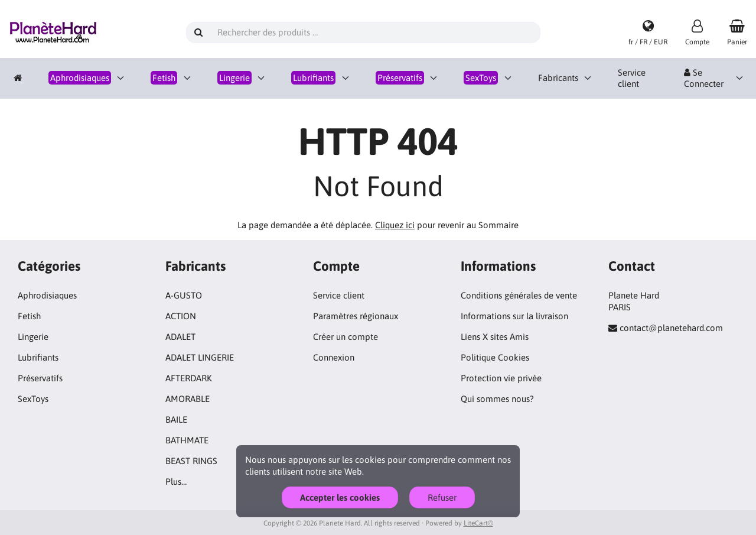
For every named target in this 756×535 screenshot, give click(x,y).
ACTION (181, 316)
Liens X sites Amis (495, 337)
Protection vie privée (501, 378)
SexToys (33, 399)
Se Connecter (704, 78)
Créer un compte (346, 337)
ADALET (180, 337)
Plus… (176, 482)
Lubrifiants (38, 357)
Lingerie (33, 337)
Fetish (29, 316)
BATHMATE (187, 440)
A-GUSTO (184, 295)
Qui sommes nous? (497, 399)
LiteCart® (478, 523)
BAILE (176, 419)
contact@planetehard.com (671, 328)
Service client (632, 78)
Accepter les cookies (340, 497)
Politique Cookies (495, 357)
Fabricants (558, 78)
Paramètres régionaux (356, 316)
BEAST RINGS (191, 461)
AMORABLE (188, 399)
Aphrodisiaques (47, 295)
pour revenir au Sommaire (447, 225)
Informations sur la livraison (514, 316)
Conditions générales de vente (519, 295)
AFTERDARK (189, 378)
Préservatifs (40, 378)
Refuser (442, 497)
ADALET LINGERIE (200, 357)
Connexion (334, 357)
